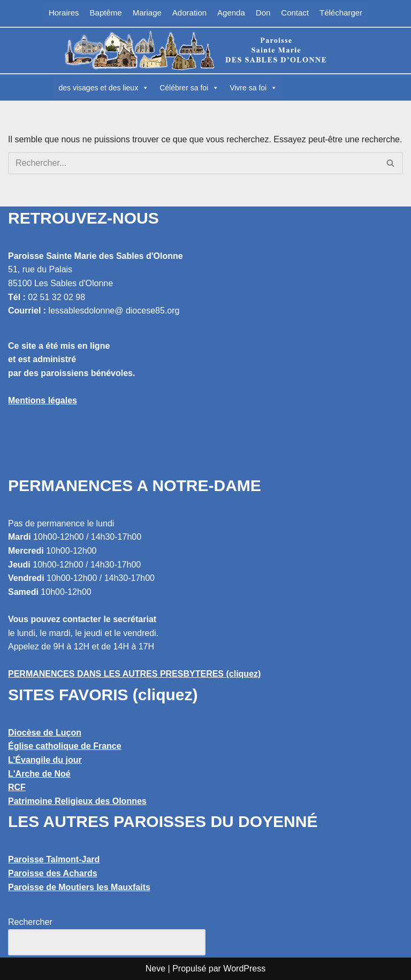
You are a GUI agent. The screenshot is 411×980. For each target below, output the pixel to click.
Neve (155, 968)
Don (263, 13)
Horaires (64, 13)
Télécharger (341, 13)
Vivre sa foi (253, 88)
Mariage (147, 13)
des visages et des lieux (104, 88)
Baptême (106, 13)
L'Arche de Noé (39, 774)
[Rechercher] (193, 163)
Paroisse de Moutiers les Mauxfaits (79, 887)
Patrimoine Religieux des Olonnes (77, 801)
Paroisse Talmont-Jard (54, 859)
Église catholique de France (65, 746)
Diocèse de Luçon (45, 733)
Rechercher (30, 922)
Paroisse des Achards (53, 873)
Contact (295, 13)
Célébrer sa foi (189, 88)
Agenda (231, 13)
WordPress (244, 968)
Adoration (189, 13)
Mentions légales (43, 400)
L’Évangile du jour (45, 760)
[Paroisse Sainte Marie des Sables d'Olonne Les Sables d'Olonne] (205, 50)
